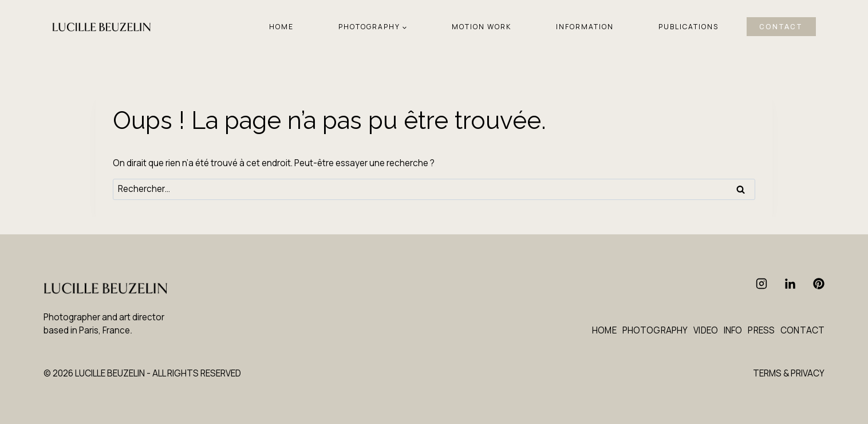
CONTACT (781, 27)
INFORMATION (585, 27)
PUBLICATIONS (689, 27)
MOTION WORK (482, 27)
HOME (281, 27)
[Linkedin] (790, 284)
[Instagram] (762, 284)
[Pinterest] (819, 284)
